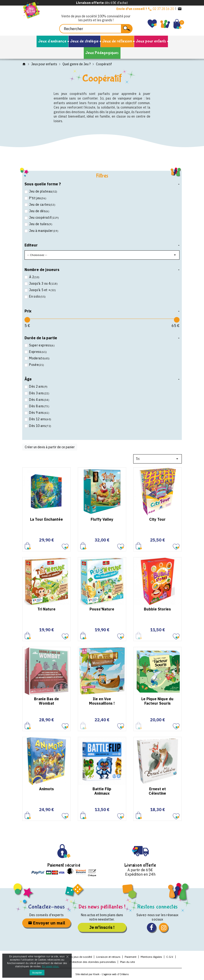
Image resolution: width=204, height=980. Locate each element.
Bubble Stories (157, 609)
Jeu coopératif (44, 218)
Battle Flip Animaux (102, 791)
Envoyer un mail (47, 923)
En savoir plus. (51, 966)
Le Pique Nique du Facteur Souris (157, 701)
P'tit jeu (37, 198)
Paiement (131, 957)
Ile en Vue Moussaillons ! (102, 701)
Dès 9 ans (39, 413)
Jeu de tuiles (40, 224)
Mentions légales (151, 957)
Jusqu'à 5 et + (42, 290)
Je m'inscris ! (102, 927)
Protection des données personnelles (93, 962)
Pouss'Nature (102, 609)
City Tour (157, 519)
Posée (36, 365)
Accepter (37, 973)
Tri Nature (46, 609)
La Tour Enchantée (46, 519)
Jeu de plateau (43, 191)
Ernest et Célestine (157, 791)
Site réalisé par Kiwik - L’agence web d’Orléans (102, 974)
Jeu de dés (39, 211)
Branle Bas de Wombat (46, 701)
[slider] (27, 320)
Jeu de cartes (42, 205)
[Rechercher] (96, 29)
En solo (37, 296)
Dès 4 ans (39, 400)
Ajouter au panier (28, 546)
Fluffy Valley (102, 519)
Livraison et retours (108, 957)
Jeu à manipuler (43, 231)
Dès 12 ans (40, 419)
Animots (46, 789)
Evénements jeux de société (75, 957)
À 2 (34, 277)
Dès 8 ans (39, 406)
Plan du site (127, 962)
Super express (42, 345)
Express (38, 352)
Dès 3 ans (39, 393)
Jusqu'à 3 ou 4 (43, 283)
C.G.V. (170, 957)
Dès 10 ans (40, 426)
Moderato (39, 358)
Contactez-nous (46, 907)
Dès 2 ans (38, 386)
